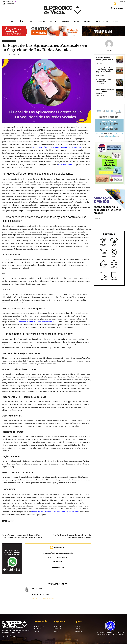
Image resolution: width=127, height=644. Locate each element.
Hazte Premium (58, 561)
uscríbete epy (119, 4)
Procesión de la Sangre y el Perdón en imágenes (105, 91)
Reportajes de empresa (9, 41)
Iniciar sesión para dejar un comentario (43, 598)
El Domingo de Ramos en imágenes (104, 81)
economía (11, 521)
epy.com (5, 55)
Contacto (122, 1)
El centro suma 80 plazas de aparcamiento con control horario (105, 59)
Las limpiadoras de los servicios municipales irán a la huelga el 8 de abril (105, 70)
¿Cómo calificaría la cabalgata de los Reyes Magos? (107, 210)
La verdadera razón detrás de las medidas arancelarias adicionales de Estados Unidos (22, 536)
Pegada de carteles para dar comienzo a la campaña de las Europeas (72, 536)
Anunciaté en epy (9, 4)
